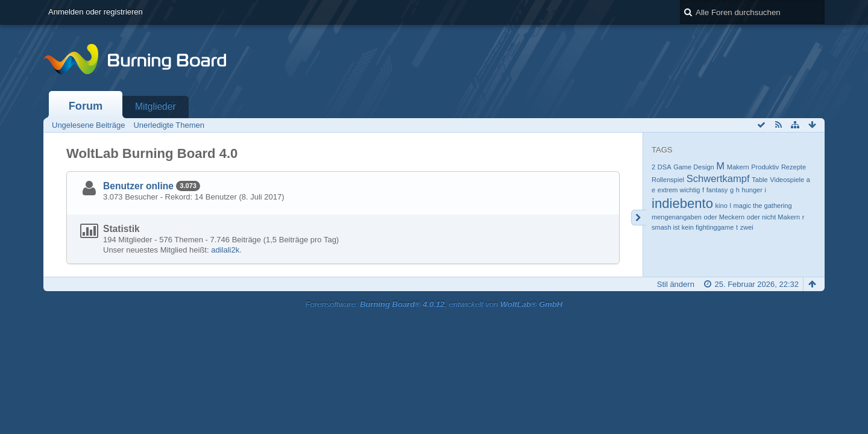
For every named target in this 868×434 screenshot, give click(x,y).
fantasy (717, 190)
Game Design (694, 167)
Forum (86, 106)
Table (759, 180)
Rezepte (794, 167)
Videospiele (787, 180)
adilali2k (225, 250)
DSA (665, 167)
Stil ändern (676, 284)
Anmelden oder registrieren (96, 12)
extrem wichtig (679, 190)
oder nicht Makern (773, 217)
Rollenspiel (668, 180)
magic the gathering (763, 206)
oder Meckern (725, 217)
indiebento (682, 203)
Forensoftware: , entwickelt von (434, 304)
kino (722, 206)
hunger (752, 190)
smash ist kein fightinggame (693, 227)
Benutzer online (138, 186)
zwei (747, 227)
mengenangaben (677, 217)
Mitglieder (156, 106)
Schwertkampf (718, 179)
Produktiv (765, 167)
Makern (738, 167)
